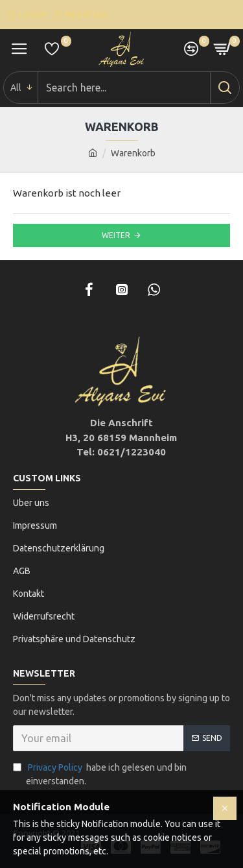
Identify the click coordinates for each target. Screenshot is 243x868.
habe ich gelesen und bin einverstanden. (100, 774)
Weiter (116, 235)
